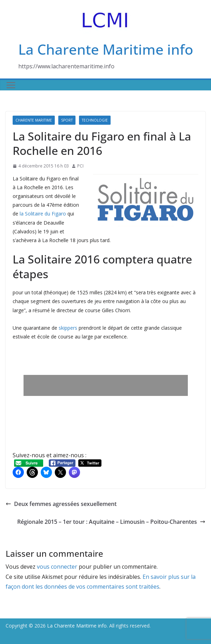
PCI (80, 166)
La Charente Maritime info (106, 49)
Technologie (95, 120)
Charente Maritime (34, 120)
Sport (67, 120)
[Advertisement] (106, 385)
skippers (68, 328)
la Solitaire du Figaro (43, 214)
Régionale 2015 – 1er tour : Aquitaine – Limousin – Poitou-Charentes (111, 522)
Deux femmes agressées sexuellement (61, 504)
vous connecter (57, 567)
